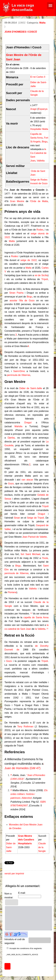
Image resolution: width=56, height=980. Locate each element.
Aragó (34, 109)
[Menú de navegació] (50, 6)
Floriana (12, 592)
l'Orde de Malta (39, 201)
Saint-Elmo (19, 371)
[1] (31, 613)
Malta (42, 23)
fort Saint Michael (31, 554)
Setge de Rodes (39, 180)
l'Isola (45, 558)
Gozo (11, 484)
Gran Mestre (17, 201)
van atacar (27, 480)
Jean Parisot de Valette (34, 537)
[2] (47, 629)
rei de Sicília (41, 275)
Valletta (41, 161)
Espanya (43, 109)
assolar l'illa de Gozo (22, 301)
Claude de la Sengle (42, 847)
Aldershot (27, 798)
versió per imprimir (14, 874)
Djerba (11, 438)
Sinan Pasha (16, 293)
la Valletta (40, 629)
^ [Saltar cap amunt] (11, 775)
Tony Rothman (25, 727)
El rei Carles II (38, 77)
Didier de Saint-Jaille (31, 388)
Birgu (45, 142)
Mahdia (18, 426)
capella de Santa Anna (36, 617)
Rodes (40, 230)
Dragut (28, 423)
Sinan (17, 518)
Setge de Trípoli (35, 518)
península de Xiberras (19, 375)
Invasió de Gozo (39, 183)
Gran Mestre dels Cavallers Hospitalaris (26, 840)
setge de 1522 (29, 260)
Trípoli (45, 279)
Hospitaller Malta (39, 129)
